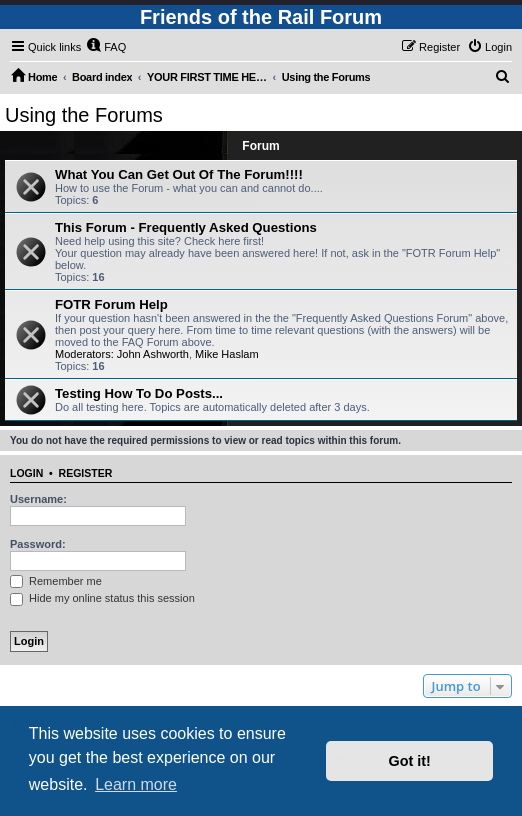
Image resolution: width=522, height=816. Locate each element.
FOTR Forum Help (111, 304)
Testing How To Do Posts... (139, 393)
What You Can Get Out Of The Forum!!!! (179, 174)
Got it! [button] (410, 761)
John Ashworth (153, 354)
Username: (38, 499)
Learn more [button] (136, 784)
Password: (38, 544)
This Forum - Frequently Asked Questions (186, 227)
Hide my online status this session (102, 598)
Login (26, 473)
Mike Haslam (227, 354)
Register (86, 473)
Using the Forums (84, 115)
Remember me (56, 581)
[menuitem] (106, 47)
